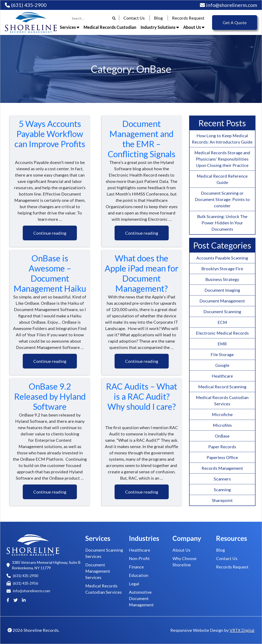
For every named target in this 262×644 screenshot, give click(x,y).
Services (70, 27)
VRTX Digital (242, 630)
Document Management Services (98, 571)
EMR (222, 344)
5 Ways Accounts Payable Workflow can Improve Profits (50, 134)
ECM (222, 322)
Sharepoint (222, 500)
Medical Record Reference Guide (222, 179)
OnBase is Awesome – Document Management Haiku (50, 273)
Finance (136, 567)
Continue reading (50, 233)
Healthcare (222, 376)
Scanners (222, 479)
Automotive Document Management (141, 598)
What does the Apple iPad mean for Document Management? (142, 273)
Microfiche (222, 414)
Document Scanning (222, 311)
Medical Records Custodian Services (222, 401)
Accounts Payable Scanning (222, 258)
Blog (158, 18)
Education (139, 575)
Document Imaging (222, 290)
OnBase (222, 436)
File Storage (222, 354)
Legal (134, 584)
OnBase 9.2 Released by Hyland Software (50, 397)
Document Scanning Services (104, 553)
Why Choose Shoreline (184, 562)
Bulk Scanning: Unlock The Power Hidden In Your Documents (222, 223)
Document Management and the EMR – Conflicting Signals (142, 139)
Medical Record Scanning (222, 387)
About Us (194, 27)
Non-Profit (139, 558)
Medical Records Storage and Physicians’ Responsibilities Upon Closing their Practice (222, 159)
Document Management (222, 301)
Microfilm (222, 425)
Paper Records (222, 447)
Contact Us (134, 18)
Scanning (222, 490)
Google (222, 365)
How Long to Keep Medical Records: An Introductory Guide (222, 139)
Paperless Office (222, 457)
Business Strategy (222, 279)
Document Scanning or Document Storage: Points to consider (222, 199)
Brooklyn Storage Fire (222, 269)
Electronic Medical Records (222, 333)
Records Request (188, 18)
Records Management (222, 468)
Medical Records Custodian (110, 27)
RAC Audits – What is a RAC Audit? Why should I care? (142, 397)
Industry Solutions (160, 27)
